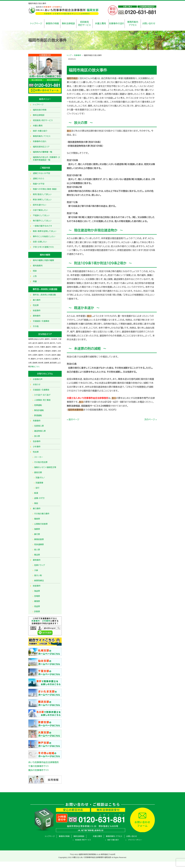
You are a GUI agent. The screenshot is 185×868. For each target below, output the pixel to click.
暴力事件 (37, 300)
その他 (36, 326)
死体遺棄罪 (39, 544)
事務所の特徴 (52, 24)
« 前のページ (73, 420)
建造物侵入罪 (40, 431)
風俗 (36, 503)
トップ (69, 55)
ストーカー (39, 457)
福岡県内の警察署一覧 (43, 152)
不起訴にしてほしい (41, 215)
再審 (35, 281)
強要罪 (37, 529)
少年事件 (37, 447)
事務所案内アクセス (133, 24)
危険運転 (38, 405)
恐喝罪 (37, 596)
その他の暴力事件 (42, 514)
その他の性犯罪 (41, 462)
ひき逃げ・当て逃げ (42, 395)
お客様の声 (38, 379)
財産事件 (37, 311)
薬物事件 (37, 316)
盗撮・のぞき (39, 498)
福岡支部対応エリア (41, 147)
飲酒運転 (38, 415)
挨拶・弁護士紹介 (40, 131)
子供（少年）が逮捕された (43, 247)
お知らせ (37, 385)
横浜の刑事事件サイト (39, 770)
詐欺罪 (37, 612)
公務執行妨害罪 (41, 524)
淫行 (37, 488)
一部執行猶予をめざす (42, 226)
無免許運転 (39, 410)
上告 (35, 276)
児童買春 (39, 483)
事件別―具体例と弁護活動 (44, 295)
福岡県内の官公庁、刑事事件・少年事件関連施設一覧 (47, 159)
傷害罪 (37, 519)
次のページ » (151, 420)
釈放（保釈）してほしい (42, 200)
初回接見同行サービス (84, 24)
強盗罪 (37, 591)
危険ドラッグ (40, 565)
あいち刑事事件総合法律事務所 (43, 762)
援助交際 (38, 472)
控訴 (35, 271)
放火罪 (37, 436)
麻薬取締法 (39, 581)
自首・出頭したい (40, 242)
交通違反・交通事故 (41, 321)
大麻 (36, 570)
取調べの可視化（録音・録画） (45, 189)
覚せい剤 (38, 575)
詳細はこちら (35, 367)
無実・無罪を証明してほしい (45, 231)
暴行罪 (37, 534)
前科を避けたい (40, 205)
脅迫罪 (37, 555)
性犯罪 (36, 305)
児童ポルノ (40, 478)
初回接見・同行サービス (43, 120)
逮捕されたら (39, 179)
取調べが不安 (39, 184)
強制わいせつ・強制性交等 (45, 467)
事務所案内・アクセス (42, 136)
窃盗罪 (37, 606)
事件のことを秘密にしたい (44, 236)
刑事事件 (78, 55)
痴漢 (36, 493)
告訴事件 (37, 441)
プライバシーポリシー (135, 840)
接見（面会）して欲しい (42, 194)
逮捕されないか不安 (41, 173)
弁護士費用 (101, 24)
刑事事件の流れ (117, 24)
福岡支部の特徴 (40, 110)
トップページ (36, 24)
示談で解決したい (40, 210)
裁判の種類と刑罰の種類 (43, 260)
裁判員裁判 (38, 266)
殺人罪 (37, 550)
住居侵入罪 (39, 426)
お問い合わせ (149, 24)
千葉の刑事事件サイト (39, 766)
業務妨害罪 (39, 539)
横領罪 (37, 601)
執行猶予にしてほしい (42, 221)
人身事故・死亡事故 (42, 400)
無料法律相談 (68, 24)
